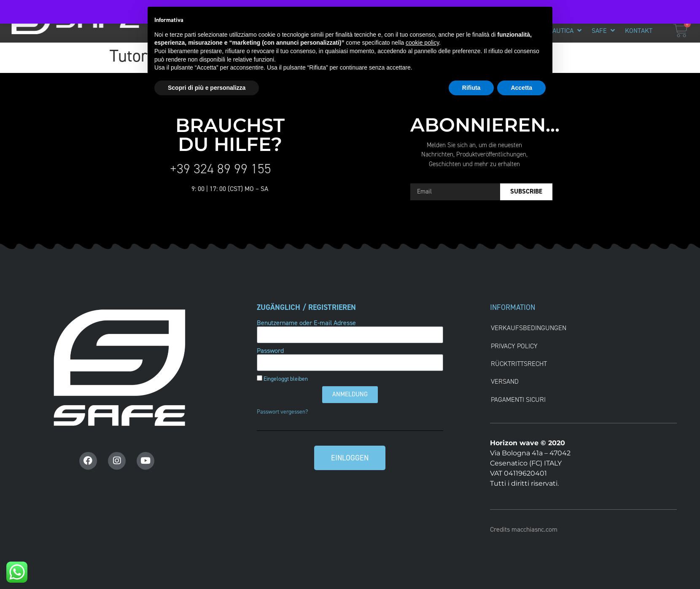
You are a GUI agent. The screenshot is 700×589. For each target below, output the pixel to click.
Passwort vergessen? (283, 411)
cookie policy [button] (422, 43)
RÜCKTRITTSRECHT (519, 364)
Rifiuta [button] (471, 88)
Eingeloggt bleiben (282, 379)
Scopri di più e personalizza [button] (207, 88)
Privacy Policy (514, 346)
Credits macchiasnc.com (524, 529)
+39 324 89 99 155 (221, 169)
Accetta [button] (521, 88)
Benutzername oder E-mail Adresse (306, 323)
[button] (566, 31)
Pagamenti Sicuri (518, 399)
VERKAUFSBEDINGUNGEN (529, 328)
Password (270, 351)
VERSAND (505, 381)
